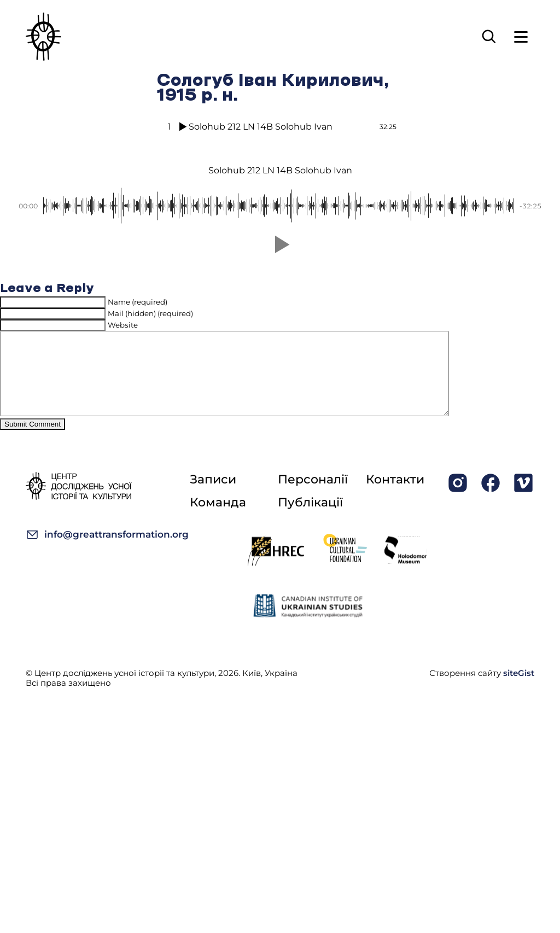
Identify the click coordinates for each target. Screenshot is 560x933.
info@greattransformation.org (107, 551)
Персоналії (313, 496)
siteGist (519, 689)
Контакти (395, 496)
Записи (213, 496)
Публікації (310, 519)
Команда (218, 519)
